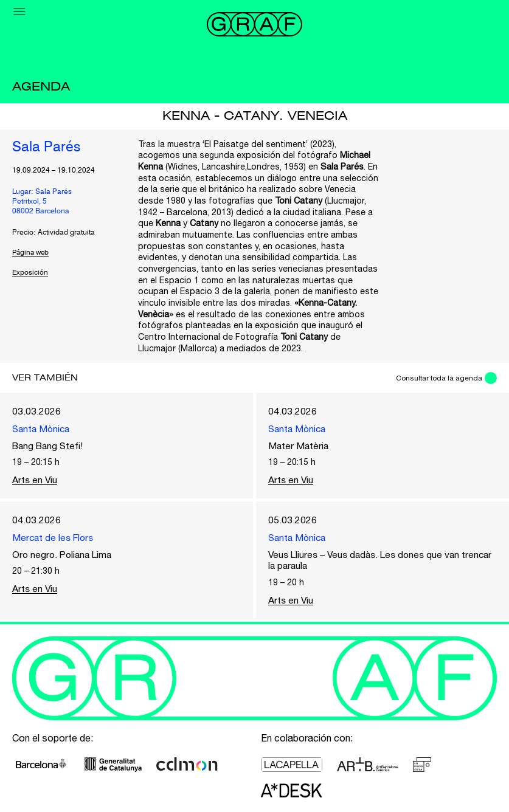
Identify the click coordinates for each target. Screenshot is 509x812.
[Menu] (19, 12)
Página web (32, 253)
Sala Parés (47, 148)
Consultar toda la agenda (438, 378)
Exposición (30, 274)
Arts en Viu (35, 481)
